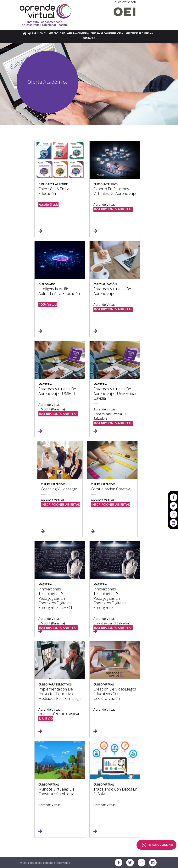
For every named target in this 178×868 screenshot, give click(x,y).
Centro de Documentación (107, 33)
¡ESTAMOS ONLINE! (156, 845)
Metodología (57, 33)
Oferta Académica (78, 33)
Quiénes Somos (37, 33)
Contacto (89, 38)
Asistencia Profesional (140, 33)
